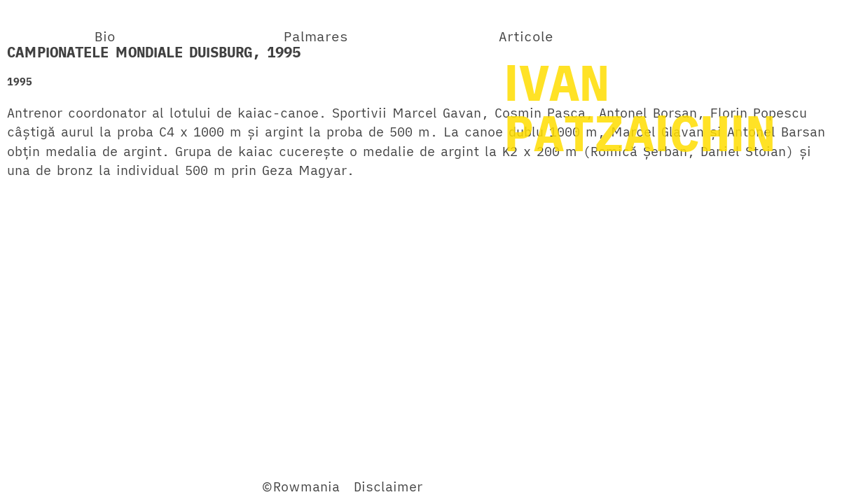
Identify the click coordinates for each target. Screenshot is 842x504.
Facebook (38, 486)
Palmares (316, 36)
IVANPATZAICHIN (640, 107)
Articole (526, 36)
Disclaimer (388, 486)
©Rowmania (301, 486)
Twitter (101, 486)
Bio (105, 36)
